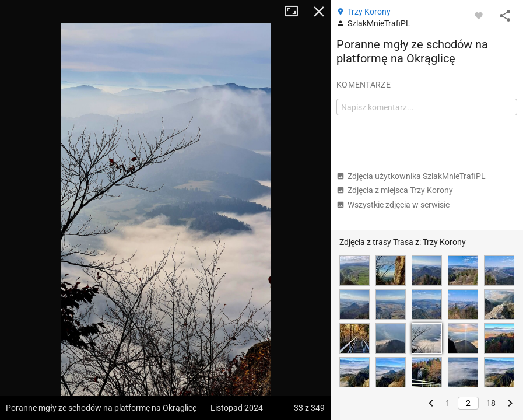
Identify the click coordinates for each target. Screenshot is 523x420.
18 (491, 403)
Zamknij (319, 12)
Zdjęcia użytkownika (411, 176)
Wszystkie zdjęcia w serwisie (393, 205)
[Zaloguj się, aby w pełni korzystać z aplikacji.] (479, 15)
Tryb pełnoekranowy (296, 12)
